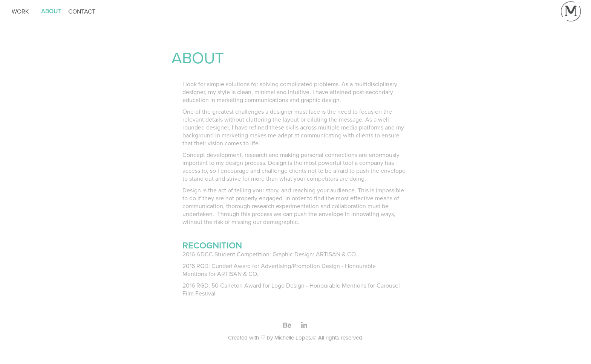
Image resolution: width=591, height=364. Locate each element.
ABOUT (51, 11)
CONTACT (82, 11)
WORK (20, 11)
